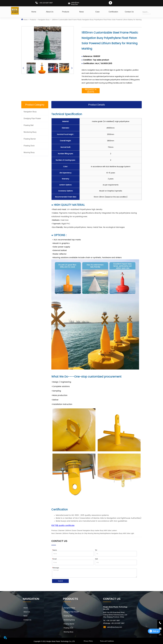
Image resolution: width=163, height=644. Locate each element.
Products (33, 20)
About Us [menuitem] (50, 12)
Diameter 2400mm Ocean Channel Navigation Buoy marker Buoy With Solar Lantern (88, 530)
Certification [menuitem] (113, 12)
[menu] (81, 12)
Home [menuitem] (34, 12)
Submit (60, 581)
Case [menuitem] (97, 12)
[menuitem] (66, 12)
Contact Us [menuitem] (129, 12)
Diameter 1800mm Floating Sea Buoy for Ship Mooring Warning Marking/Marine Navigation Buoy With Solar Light (95, 533)
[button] (66, 12)
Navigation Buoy (44, 20)
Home (25, 20)
